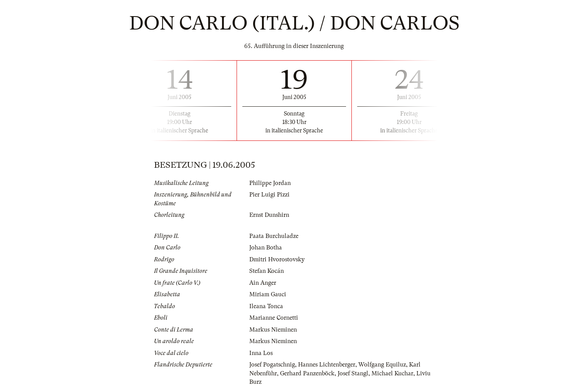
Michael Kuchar (392, 373)
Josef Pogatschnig (272, 365)
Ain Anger (263, 283)
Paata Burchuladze (274, 236)
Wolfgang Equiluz (382, 365)
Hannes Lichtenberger (327, 365)
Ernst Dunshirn (269, 215)
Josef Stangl (353, 373)
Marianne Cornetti (274, 318)
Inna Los (261, 353)
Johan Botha (266, 248)
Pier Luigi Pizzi (269, 195)
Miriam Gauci (268, 294)
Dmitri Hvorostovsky (277, 259)
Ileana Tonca (266, 306)
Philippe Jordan (270, 183)
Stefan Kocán (267, 271)
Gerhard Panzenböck (307, 373)
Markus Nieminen (273, 330)
